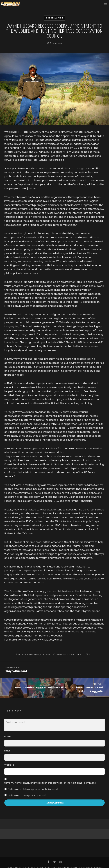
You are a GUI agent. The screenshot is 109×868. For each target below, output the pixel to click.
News (37, 654)
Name (8, 736)
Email (7, 751)
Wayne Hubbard (54, 669)
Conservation (55, 18)
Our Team (45, 654)
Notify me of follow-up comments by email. (33, 789)
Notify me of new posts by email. (27, 795)
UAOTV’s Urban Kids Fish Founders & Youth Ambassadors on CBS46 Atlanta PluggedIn (55, 688)
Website (9, 765)
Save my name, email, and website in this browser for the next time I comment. (50, 783)
